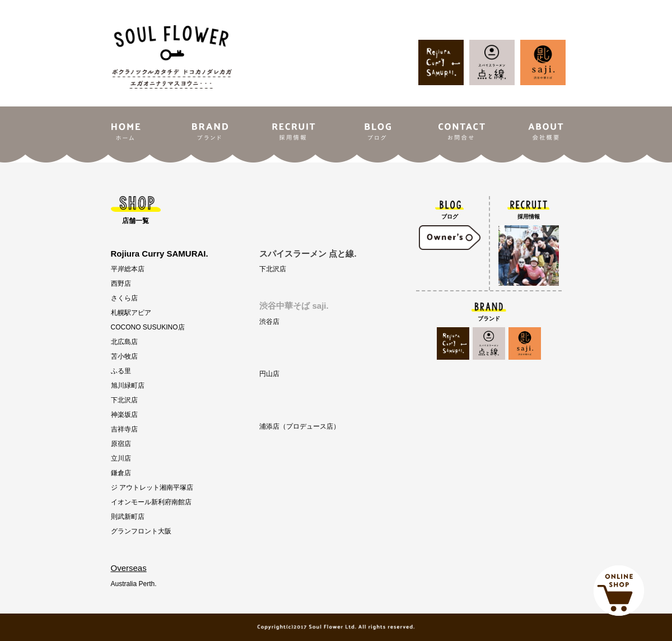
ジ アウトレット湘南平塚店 (152, 487)
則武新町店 (128, 517)
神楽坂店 (124, 415)
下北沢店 (124, 400)
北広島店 (124, 342)
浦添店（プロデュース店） (300, 426)
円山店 (269, 374)
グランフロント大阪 (141, 531)
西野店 (121, 284)
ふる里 (121, 371)
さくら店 (124, 298)
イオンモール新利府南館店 (151, 502)
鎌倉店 (121, 473)
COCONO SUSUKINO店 (148, 327)
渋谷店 (269, 322)
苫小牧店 (124, 356)
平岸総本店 (128, 269)
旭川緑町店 (128, 385)
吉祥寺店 (124, 429)
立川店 (121, 458)
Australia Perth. (134, 584)
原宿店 (121, 444)
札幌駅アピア (131, 313)
